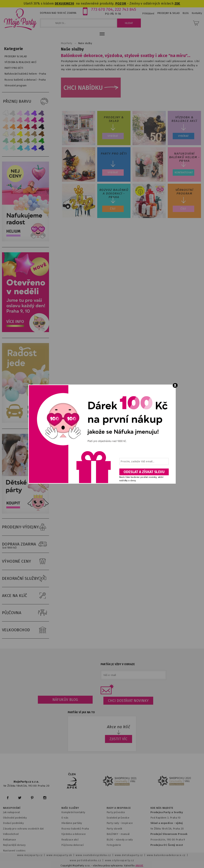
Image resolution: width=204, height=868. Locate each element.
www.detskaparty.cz (129, 855)
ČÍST (113, 209)
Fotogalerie (114, 845)
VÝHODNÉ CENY (25, 561)
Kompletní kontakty (73, 812)
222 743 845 (125, 9)
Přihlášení (148, 14)
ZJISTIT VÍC (119, 739)
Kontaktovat (184, 172)
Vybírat (113, 136)
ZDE (177, 3)
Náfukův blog (65, 700)
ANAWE (139, 866)
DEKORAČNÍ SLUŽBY (25, 579)
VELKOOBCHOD (25, 630)
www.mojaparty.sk (59, 855)
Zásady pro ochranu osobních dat (23, 829)
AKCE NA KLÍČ (25, 596)
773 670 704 (102, 9)
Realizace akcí (70, 840)
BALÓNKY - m (115, 834)
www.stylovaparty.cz (120, 860)
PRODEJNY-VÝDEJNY (25, 527)
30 (72, 3)
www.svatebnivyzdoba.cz (93, 855)
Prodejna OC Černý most (167, 845)
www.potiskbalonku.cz (85, 860)
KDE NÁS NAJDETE (162, 808)
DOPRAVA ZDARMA (25, 544)
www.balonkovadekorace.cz (166, 855)
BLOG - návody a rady (120, 840)
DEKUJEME (63, 3)
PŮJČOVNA (25, 613)
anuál (126, 834)
